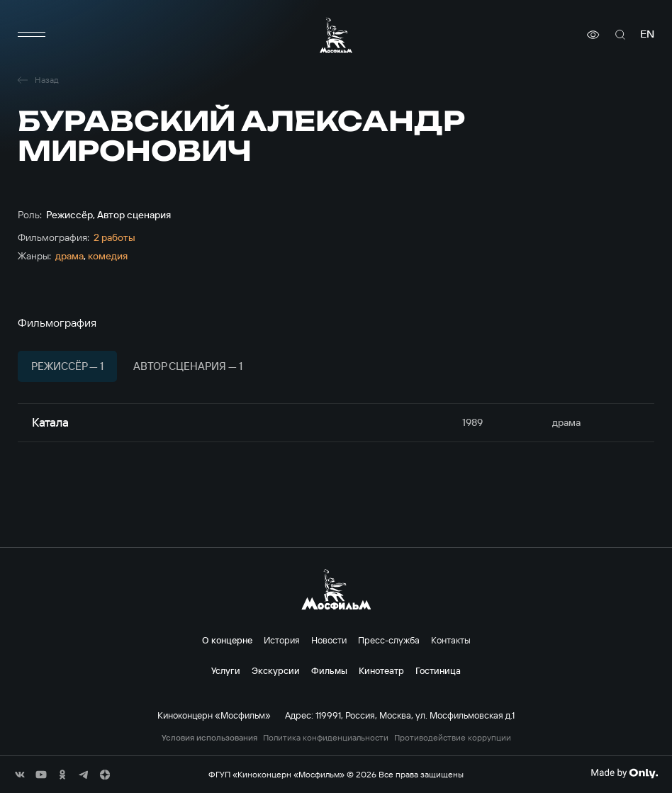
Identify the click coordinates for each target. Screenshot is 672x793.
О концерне (227, 640)
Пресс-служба (389, 640)
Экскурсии (276, 670)
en (647, 34)
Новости (329, 640)
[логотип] (336, 35)
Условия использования (209, 738)
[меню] (32, 35)
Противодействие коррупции (453, 738)
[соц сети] (20, 775)
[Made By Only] (624, 773)
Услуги (226, 670)
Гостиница (438, 670)
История (282, 640)
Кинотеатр (381, 670)
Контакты (451, 640)
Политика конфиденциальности (326, 738)
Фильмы (329, 670)
